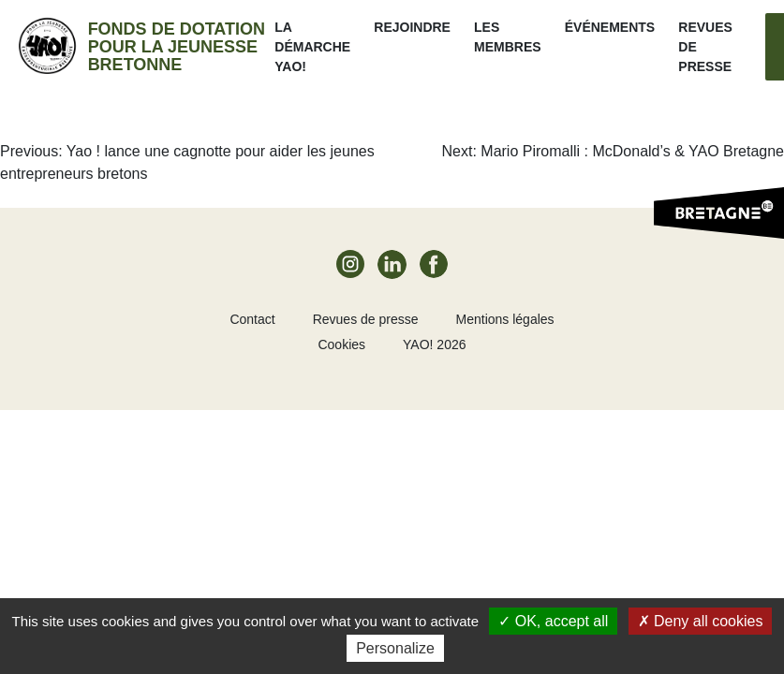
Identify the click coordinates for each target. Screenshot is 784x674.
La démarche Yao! (312, 47)
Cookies (341, 344)
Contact (252, 319)
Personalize (395, 648)
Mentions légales (505, 319)
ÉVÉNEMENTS (610, 27)
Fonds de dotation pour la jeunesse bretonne (177, 47)
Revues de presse (366, 319)
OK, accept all (553, 621)
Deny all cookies (701, 621)
